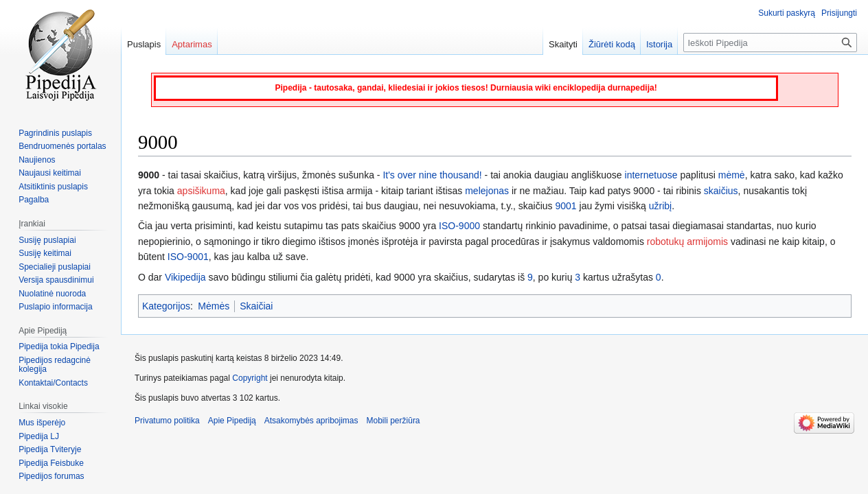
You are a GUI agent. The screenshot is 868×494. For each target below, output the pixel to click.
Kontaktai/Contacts (53, 383)
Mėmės (214, 306)
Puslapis (144, 44)
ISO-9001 (188, 257)
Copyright (250, 378)
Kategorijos (166, 306)
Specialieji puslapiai (55, 267)
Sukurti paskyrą (787, 13)
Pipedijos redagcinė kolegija (55, 365)
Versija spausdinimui (56, 280)
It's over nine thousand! (432, 175)
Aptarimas (192, 44)
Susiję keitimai (45, 253)
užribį (660, 206)
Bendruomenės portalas (62, 146)
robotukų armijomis (687, 242)
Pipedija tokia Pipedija (59, 346)
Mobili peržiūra (393, 421)
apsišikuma (201, 191)
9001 (566, 206)
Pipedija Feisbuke (51, 463)
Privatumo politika (167, 421)
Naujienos (37, 160)
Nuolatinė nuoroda (52, 294)
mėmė (732, 175)
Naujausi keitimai (50, 173)
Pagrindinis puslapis (55, 133)
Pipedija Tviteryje (50, 449)
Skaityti (563, 44)
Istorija (659, 44)
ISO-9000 (459, 226)
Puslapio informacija (55, 307)
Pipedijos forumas (51, 476)
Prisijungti (839, 13)
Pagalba (34, 200)
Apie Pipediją (232, 421)
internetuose (651, 175)
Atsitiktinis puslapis (53, 187)
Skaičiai (256, 306)
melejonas (487, 191)
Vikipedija (185, 277)
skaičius (721, 191)
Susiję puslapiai (47, 240)
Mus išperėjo (42, 423)
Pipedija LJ (39, 436)
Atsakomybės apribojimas (311, 421)
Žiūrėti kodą (612, 44)
